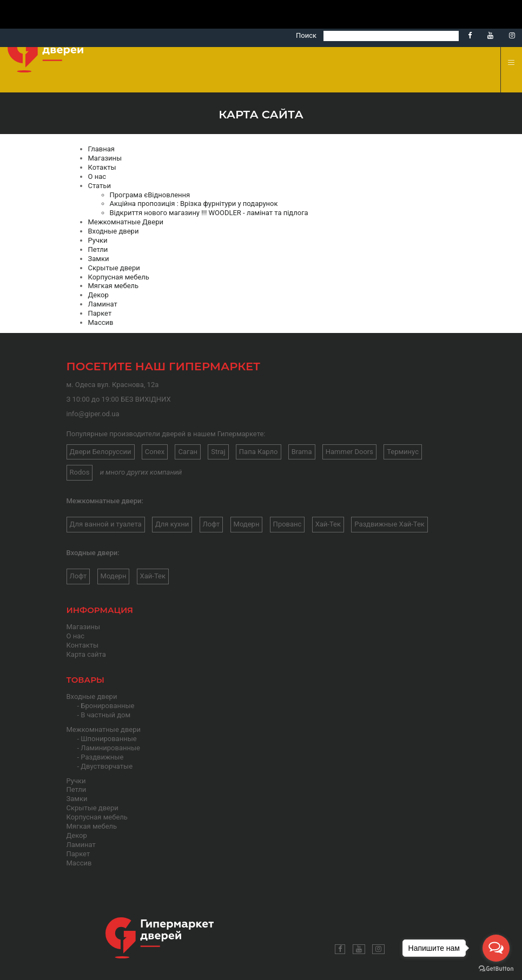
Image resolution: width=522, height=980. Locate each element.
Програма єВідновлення (150, 195)
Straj (218, 452)
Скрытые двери (114, 268)
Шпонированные (108, 739)
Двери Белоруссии (101, 452)
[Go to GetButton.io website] (496, 969)
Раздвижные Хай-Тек (389, 524)
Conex (155, 452)
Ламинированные (110, 748)
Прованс (288, 524)
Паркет (100, 313)
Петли (98, 249)
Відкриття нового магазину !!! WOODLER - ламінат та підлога (209, 213)
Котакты (102, 167)
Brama (302, 452)
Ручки (98, 240)
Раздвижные (102, 757)
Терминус (403, 452)
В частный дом (105, 715)
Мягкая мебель (114, 286)
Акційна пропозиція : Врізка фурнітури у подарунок (194, 204)
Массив (101, 322)
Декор (98, 295)
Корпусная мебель (119, 277)
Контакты (83, 645)
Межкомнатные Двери (126, 222)
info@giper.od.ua (93, 414)
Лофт (212, 524)
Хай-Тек (328, 524)
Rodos (80, 472)
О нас (97, 176)
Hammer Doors (349, 452)
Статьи (100, 186)
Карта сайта (86, 654)
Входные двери (114, 231)
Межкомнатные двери (104, 729)
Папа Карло (259, 452)
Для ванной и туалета (106, 524)
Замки (99, 259)
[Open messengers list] (496, 948)
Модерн (247, 524)
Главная (101, 149)
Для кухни (172, 524)
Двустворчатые (107, 766)
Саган (188, 452)
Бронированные (107, 706)
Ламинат (103, 304)
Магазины (105, 158)
